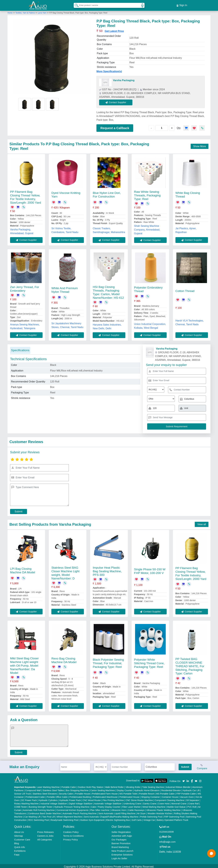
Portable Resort (147, 792)
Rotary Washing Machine (26, 802)
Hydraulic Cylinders (48, 799)
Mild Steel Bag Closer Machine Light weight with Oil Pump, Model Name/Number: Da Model (24, 664)
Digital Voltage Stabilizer (81, 802)
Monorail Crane (179, 802)
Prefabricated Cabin (35, 796)
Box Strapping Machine (77, 789)
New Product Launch (122, 849)
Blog (16, 842)
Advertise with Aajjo (122, 834)
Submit (19, 510)
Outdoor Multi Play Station (91, 786)
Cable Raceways (136, 809)
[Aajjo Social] (184, 780)
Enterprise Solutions (122, 853)
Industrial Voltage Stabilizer (54, 802)
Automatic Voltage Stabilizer (108, 802)
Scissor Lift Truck (23, 792)
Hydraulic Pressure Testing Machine (72, 805)
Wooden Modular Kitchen (160, 812)
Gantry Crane (150, 802)
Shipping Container (151, 796)
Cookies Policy (71, 831)
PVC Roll (192, 805)
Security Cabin (66, 792)
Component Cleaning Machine (169, 799)
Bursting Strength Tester (41, 805)
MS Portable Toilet (128, 792)
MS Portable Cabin (165, 792)
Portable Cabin (69, 786)
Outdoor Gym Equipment (92, 819)
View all (202, 523)
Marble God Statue (176, 805)
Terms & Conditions (73, 834)
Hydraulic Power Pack (70, 799)
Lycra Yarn (42, 11)
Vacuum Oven (187, 796)
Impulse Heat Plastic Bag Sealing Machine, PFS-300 (107, 570)
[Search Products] (75, 5)
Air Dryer (141, 812)
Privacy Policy (70, 838)
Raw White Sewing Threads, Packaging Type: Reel (147, 194)
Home (10, 11)
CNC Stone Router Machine (139, 799)
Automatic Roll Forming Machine (39, 809)
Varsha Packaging (124, 79)
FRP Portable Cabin (186, 792)
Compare (202, 766)
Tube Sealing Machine (153, 786)
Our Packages (119, 838)
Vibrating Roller (133, 786)
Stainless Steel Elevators (45, 792)
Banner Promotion (121, 842)
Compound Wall (33, 789)
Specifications (20, 349)
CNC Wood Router (92, 799)
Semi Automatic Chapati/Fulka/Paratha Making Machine (111, 815)
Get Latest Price (114, 30)
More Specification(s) (109, 70)
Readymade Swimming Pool (64, 819)
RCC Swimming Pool (39, 819)
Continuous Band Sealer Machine (45, 812)
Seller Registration (121, 831)
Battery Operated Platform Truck (173, 819)
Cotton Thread (185, 290)
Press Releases (45, 831)
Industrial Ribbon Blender (178, 786)
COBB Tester (20, 805)
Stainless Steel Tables (53, 789)
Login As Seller (119, 857)
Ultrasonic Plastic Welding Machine (163, 809)
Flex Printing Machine (113, 799)
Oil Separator (192, 799)
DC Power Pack (29, 799)
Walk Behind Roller (114, 786)
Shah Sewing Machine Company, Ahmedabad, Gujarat (147, 228)
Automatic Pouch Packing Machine (79, 812)
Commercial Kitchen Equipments (72, 809)
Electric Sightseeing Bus (118, 819)
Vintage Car (149, 819)
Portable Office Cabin (57, 796)
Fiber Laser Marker (131, 805)
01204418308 (166, 830)
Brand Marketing (120, 846)
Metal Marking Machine (154, 805)
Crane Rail (193, 802)
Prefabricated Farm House (105, 792)
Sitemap (18, 834)
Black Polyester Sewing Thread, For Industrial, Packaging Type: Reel (108, 662)
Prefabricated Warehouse (105, 796)
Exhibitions (20, 849)
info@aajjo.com (167, 840)
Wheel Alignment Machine (69, 815)
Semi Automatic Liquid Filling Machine (117, 812)
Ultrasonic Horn (119, 809)
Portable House (83, 792)
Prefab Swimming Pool (151, 815)
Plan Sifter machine (100, 809)
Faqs (17, 853)
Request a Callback (115, 127)
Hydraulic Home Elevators (147, 789)
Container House (170, 796)
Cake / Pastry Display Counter (106, 805)
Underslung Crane (132, 802)
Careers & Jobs (45, 834)
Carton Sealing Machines (103, 789)
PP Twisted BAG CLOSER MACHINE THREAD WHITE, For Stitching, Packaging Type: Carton (190, 665)
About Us (19, 831)
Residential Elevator (171, 789)
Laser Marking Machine (48, 786)
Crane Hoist (164, 802)
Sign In (182, 5)
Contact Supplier (117, 101)
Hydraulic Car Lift (191, 789)
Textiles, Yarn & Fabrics (25, 11)
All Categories (45, 838)
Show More (200, 145)
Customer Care (22, 838)
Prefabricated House (129, 796)
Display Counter (125, 789)
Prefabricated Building (80, 796)
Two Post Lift (49, 815)
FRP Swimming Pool (174, 815)
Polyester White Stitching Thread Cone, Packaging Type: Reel (149, 662)
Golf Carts (137, 819)
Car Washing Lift (32, 815)
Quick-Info (19, 846)
